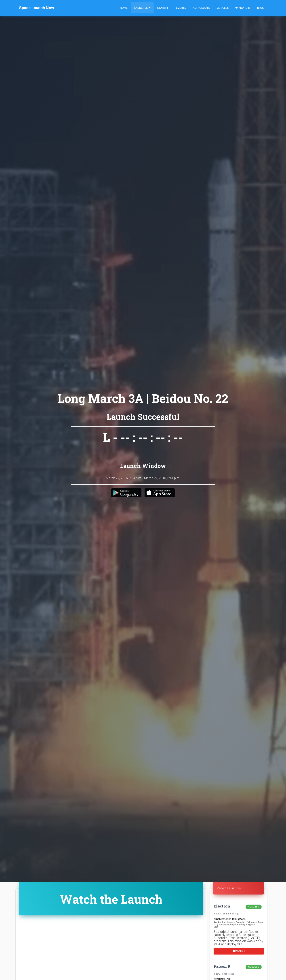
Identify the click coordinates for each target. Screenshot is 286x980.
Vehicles (223, 8)
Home (124, 8)
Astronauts (201, 8)
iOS (260, 8)
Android (243, 8)
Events (181, 8)
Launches (141, 8)
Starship (163, 8)
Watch (239, 951)
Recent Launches (229, 888)
